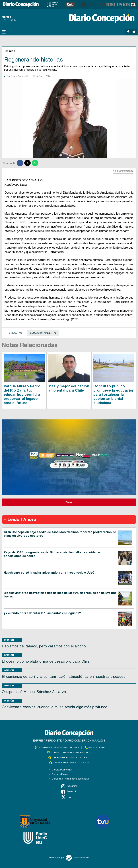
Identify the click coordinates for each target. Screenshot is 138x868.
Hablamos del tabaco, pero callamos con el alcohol (44, 646)
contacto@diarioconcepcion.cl (71, 753)
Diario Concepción (20, 76)
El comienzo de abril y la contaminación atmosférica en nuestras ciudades (64, 677)
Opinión (9, 640)
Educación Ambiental (43, 333)
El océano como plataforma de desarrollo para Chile (46, 661)
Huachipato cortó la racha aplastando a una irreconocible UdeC (49, 573)
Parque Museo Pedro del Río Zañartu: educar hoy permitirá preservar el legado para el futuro (22, 394)
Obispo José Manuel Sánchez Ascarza (34, 692)
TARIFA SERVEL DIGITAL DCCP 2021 (71, 758)
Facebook (69, 792)
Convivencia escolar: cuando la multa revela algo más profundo (55, 707)
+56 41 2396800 (97, 747)
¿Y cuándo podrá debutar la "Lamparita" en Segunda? (42, 613)
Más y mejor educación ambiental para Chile (69, 388)
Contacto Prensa (60, 774)
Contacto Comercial (62, 770)
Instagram (69, 786)
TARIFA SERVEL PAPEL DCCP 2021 (71, 763)
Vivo (69, 502)
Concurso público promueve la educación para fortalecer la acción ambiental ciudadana (114, 394)
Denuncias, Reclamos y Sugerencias (70, 779)
